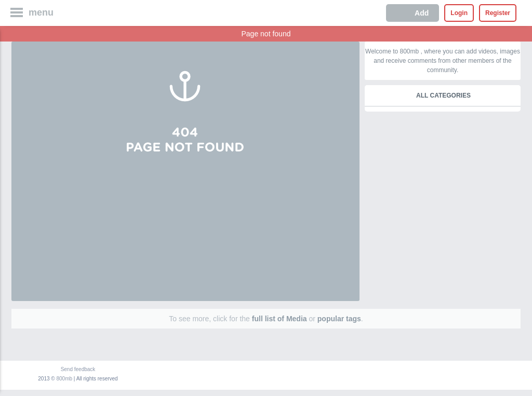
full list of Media (280, 319)
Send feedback (78, 369)
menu (41, 12)
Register (498, 13)
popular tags (339, 319)
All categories (443, 95)
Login (459, 13)
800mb (65, 379)
